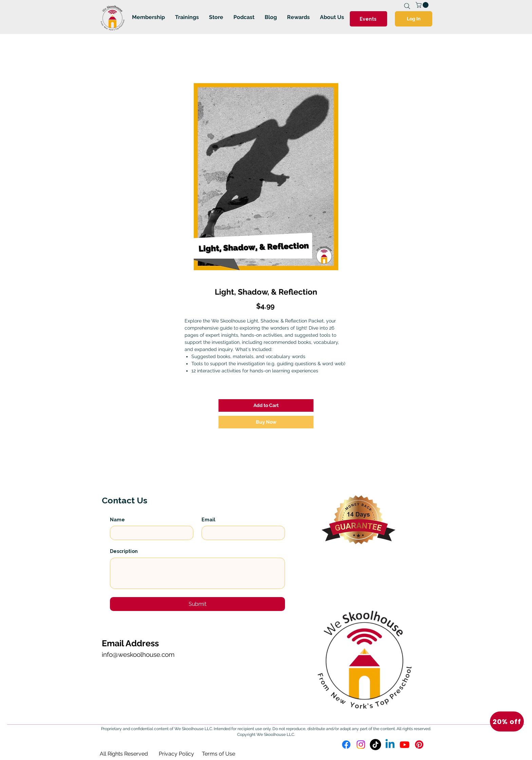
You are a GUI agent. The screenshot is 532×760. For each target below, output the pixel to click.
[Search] (407, 6)
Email (208, 520)
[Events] (368, 19)
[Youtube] (405, 745)
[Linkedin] (390, 745)
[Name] (150, 533)
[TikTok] (375, 745)
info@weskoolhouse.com (138, 654)
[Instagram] (361, 745)
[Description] (197, 573)
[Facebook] (346, 745)
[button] (507, 721)
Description (124, 551)
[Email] (241, 533)
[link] (423, 5)
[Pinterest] (419, 745)
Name (117, 520)
